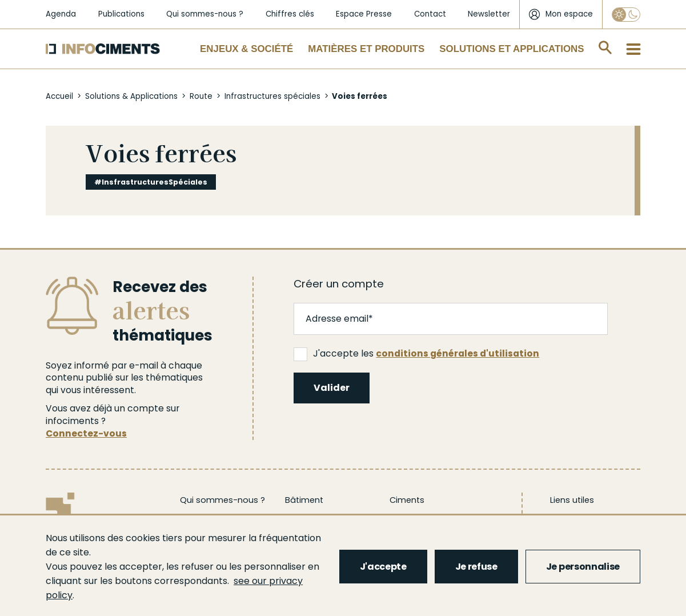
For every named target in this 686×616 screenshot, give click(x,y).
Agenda (61, 14)
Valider (332, 388)
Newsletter (489, 14)
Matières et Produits (366, 49)
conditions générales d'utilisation (458, 353)
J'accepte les (416, 354)
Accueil (59, 96)
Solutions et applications (512, 49)
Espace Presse (364, 14)
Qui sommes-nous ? (205, 14)
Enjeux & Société (246, 49)
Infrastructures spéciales (272, 96)
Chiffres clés (290, 14)
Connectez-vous (86, 433)
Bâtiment (304, 500)
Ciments (407, 500)
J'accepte (383, 567)
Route (201, 96)
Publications (121, 14)
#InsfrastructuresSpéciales (151, 182)
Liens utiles (572, 500)
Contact (430, 14)
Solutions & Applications (131, 96)
